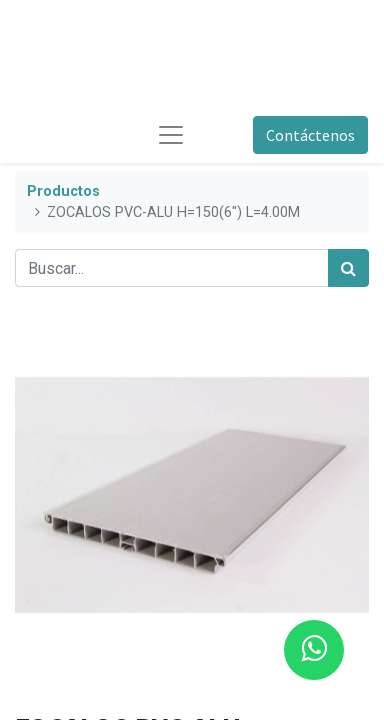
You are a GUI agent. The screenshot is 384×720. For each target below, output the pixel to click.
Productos (63, 191)
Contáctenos (310, 135)
